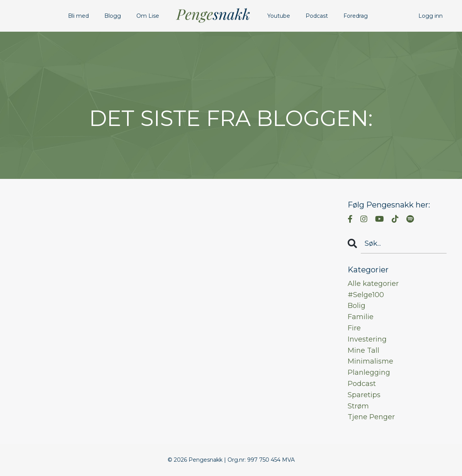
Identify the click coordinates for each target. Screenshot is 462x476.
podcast (362, 384)
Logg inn (431, 16)
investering (367, 339)
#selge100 (366, 295)
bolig (357, 306)
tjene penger (371, 417)
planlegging (369, 372)
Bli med (78, 16)
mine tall (363, 350)
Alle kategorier (373, 284)
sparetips (364, 395)
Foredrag (356, 16)
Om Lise (148, 16)
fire (354, 328)
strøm (358, 406)
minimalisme (370, 361)
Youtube (279, 16)
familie (361, 317)
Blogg (113, 16)
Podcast (317, 16)
